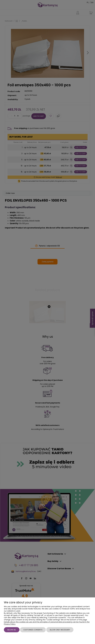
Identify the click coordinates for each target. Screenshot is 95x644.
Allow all (12, 630)
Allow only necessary (60, 630)
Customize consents (33, 630)
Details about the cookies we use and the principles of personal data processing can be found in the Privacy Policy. (47, 623)
